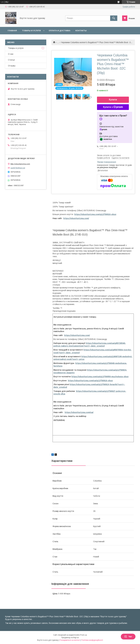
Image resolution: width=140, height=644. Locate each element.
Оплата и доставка (59, 31)
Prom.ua (83, 635)
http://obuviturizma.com (20, 164)
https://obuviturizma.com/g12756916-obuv (95, 214)
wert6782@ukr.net (18, 168)
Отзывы (12, 66)
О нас (11, 54)
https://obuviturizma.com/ (76, 218)
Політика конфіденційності (92, 640)
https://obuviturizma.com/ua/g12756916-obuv (90, 381)
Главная (12, 31)
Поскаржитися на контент (70, 640)
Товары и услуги (31, 31)
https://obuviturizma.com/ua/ (79, 412)
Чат (128, 637)
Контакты (81, 31)
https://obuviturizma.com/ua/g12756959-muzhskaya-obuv (100, 377)
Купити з (113, 107)
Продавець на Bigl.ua (70, 638)
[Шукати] (114, 18)
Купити (113, 100)
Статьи (11, 60)
